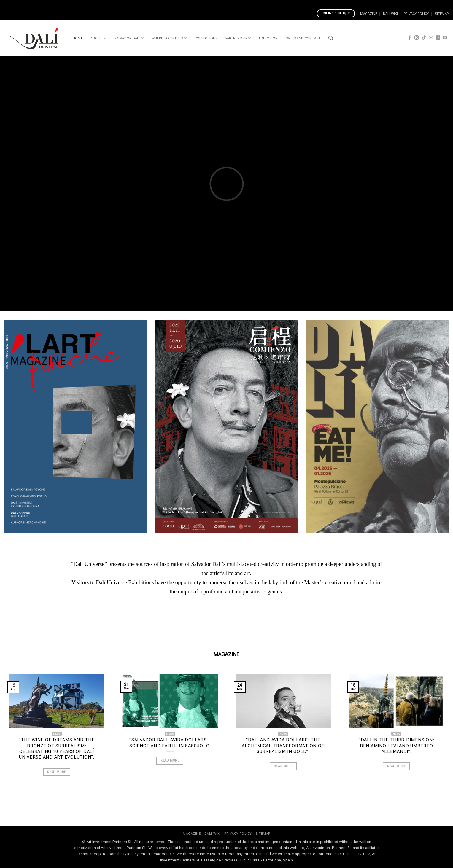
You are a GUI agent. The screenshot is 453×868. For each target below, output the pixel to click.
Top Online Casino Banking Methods (172, 3)
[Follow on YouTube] (445, 38)
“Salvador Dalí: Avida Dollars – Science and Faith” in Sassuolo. (170, 743)
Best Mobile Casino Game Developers (245, 3)
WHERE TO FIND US (169, 38)
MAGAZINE (369, 14)
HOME (78, 38)
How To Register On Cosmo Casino (101, 3)
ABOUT (98, 38)
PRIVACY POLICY (416, 14)
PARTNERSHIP (238, 38)
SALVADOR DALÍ (129, 38)
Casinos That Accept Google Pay (32, 3)
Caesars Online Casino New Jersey (317, 3)
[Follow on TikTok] (424, 38)
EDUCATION (268, 38)
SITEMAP (442, 14)
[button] (331, 38)
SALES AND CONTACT (303, 38)
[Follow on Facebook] (410, 38)
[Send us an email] (431, 38)
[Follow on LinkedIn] (438, 38)
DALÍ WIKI (390, 14)
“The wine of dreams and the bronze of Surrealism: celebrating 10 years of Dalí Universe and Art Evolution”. (57, 748)
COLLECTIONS (206, 38)
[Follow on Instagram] (417, 38)
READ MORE (57, 772)
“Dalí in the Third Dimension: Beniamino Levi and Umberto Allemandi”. (396, 746)
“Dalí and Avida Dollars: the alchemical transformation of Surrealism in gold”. (283, 746)
